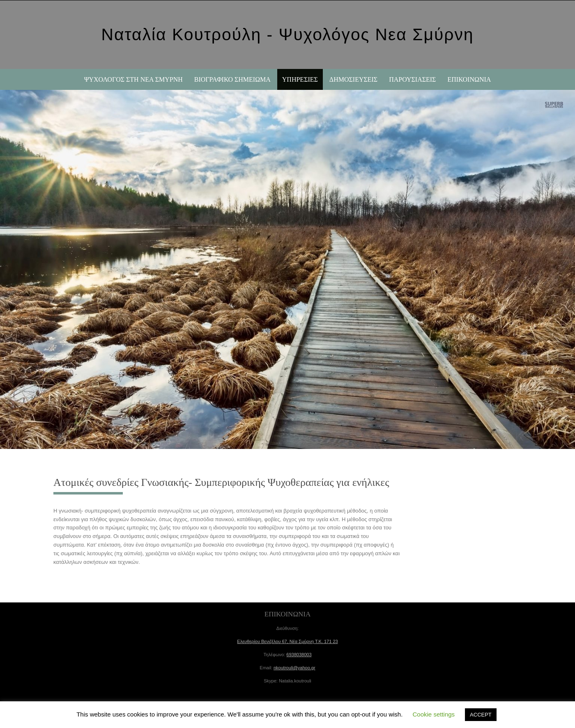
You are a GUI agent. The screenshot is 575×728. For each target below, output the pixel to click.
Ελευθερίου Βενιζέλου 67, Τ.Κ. (287, 641)
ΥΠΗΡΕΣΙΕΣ (300, 79)
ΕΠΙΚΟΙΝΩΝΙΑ (469, 79)
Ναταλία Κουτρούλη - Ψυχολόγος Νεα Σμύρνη (287, 34)
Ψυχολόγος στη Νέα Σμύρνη (133, 79)
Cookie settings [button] (434, 714)
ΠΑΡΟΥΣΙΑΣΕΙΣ (412, 79)
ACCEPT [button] (481, 715)
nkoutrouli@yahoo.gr (294, 668)
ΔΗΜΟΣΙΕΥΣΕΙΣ (353, 79)
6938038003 (299, 655)
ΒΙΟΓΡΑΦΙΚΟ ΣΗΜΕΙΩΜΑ (232, 79)
